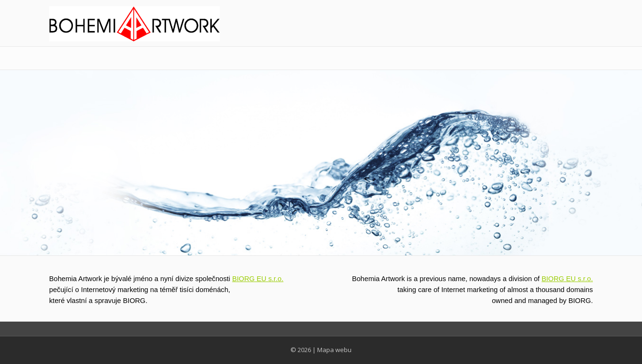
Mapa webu (334, 350)
